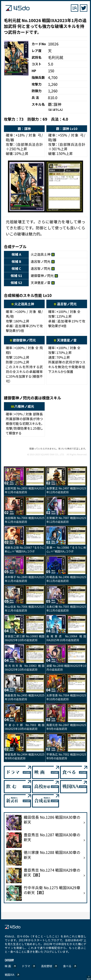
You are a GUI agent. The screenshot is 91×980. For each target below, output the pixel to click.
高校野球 (47, 966)
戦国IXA (10, 975)
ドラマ (26, 966)
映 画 (8, 966)
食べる (67, 966)
